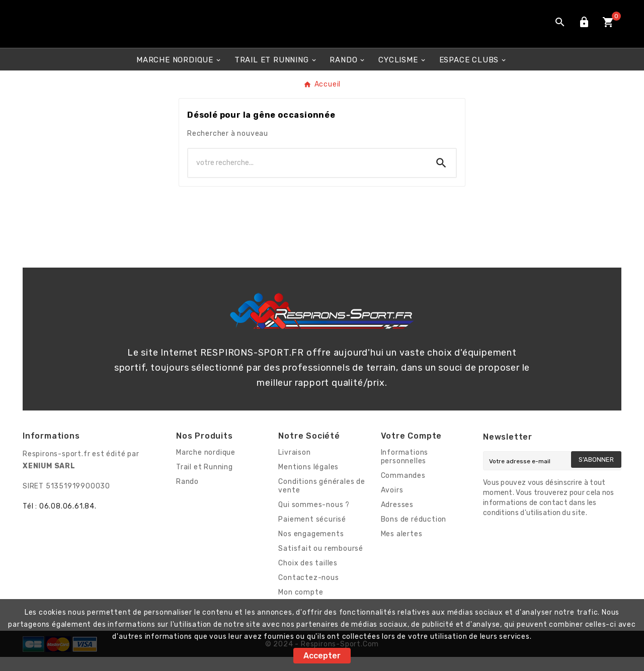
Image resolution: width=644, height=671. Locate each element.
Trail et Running (205, 481)
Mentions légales (308, 481)
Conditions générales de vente (321, 500)
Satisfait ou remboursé (321, 563)
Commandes (403, 490)
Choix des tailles (308, 577)
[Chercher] (307, 177)
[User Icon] (584, 31)
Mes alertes (402, 548)
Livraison (294, 467)
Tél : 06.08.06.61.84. (60, 520)
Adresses (397, 519)
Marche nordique (206, 467)
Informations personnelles (405, 471)
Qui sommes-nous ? (314, 519)
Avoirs (392, 504)
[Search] (441, 177)
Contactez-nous (308, 592)
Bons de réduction (414, 533)
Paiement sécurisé (312, 533)
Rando (187, 496)
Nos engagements (311, 548)
